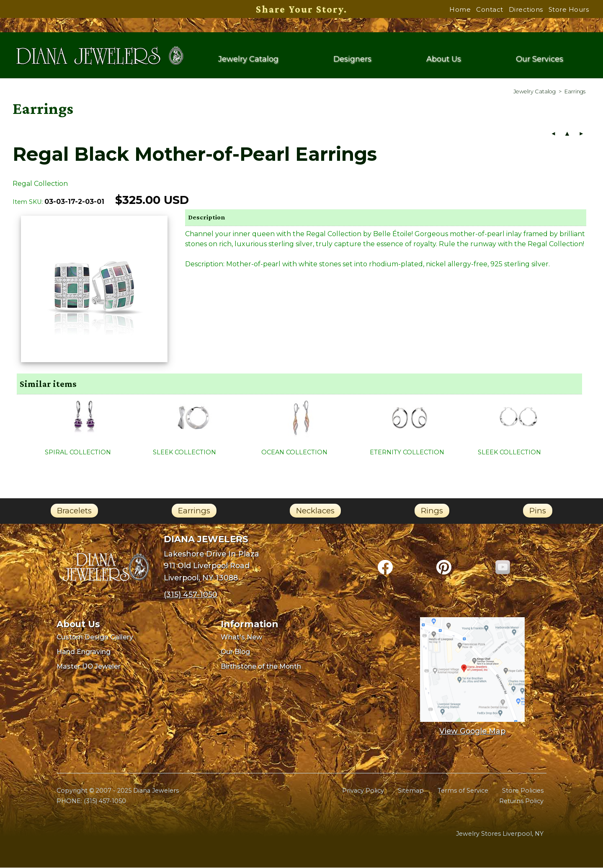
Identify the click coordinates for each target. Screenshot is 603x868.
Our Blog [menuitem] (235, 653)
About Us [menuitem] (444, 60)
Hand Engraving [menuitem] (84, 653)
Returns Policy (521, 802)
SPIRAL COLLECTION (78, 453)
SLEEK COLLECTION (184, 453)
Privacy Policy (363, 791)
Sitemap (411, 791)
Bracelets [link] (74, 511)
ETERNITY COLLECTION (407, 453)
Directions (526, 9)
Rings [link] (432, 511)
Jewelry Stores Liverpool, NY (500, 835)
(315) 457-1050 (105, 802)
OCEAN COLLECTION (294, 453)
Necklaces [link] (315, 511)
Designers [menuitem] (352, 60)
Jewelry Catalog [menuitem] (248, 60)
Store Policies (523, 791)
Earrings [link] (194, 511)
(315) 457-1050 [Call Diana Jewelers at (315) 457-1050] (191, 595)
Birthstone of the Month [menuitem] (261, 667)
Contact (490, 9)
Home (460, 9)
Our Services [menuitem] (540, 60)
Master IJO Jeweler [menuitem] (89, 667)
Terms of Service (463, 791)
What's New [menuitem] (241, 638)
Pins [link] (538, 511)
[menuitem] (535, 92)
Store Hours (569, 9)
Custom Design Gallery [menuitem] (95, 638)
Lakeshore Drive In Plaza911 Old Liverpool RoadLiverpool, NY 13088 (211, 567)
